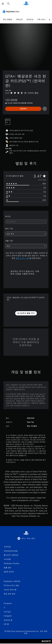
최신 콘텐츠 (8, 19)
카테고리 (19, 19)
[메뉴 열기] (3, 4)
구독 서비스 (42, 19)
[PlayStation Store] (12, 11)
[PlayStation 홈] (26, 4)
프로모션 (30, 19)
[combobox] (26, 222)
